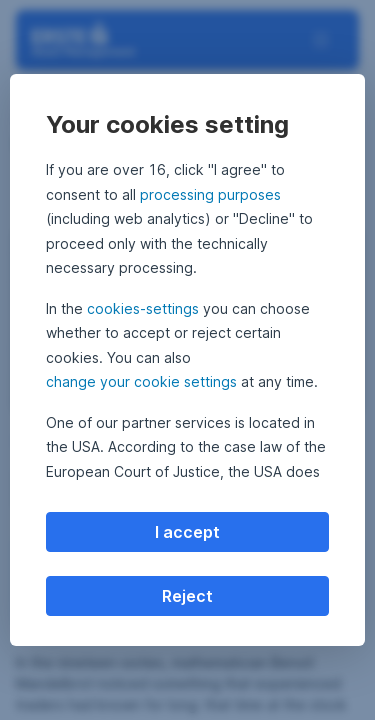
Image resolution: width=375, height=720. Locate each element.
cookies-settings (143, 308)
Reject (187, 596)
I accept (187, 532)
